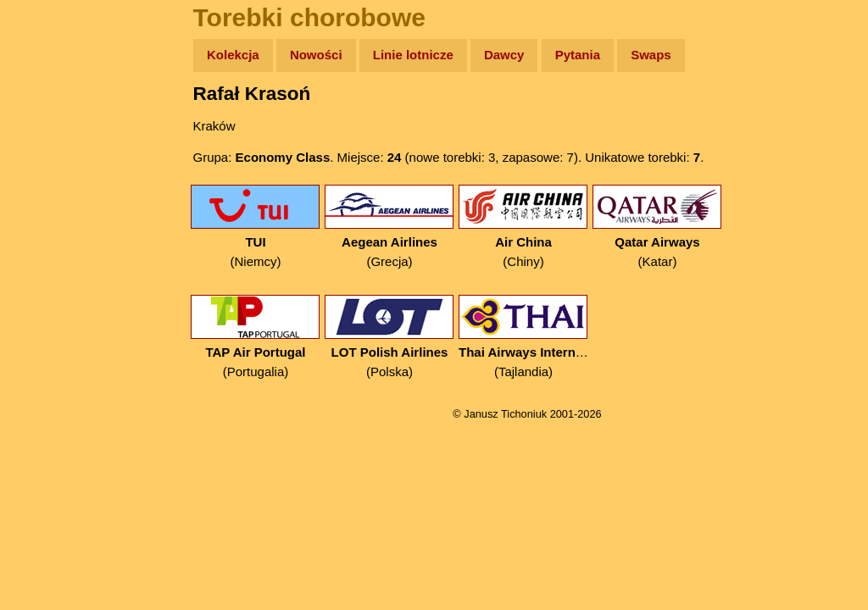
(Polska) (389, 337)
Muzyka (51, 251)
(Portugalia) (256, 337)
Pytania (578, 55)
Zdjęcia (50, 154)
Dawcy (504, 55)
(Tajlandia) (523, 337)
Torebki (51, 349)
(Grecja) (389, 227)
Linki (43, 316)
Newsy (49, 186)
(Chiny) (523, 227)
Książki (50, 219)
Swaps (651, 55)
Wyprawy (56, 121)
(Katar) (657, 227)
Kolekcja (233, 55)
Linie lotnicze (413, 55)
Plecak (49, 284)
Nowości (316, 55)
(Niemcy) (256, 227)
